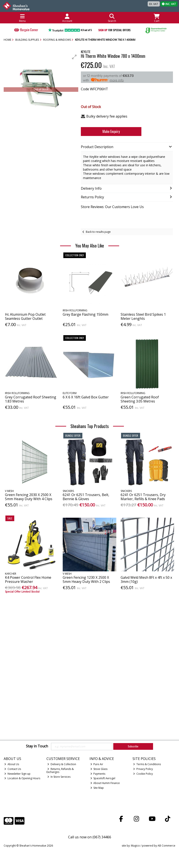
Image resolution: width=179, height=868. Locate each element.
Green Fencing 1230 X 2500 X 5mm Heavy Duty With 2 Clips (86, 579)
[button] (74, 57)
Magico (135, 846)
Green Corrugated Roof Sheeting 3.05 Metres (140, 399)
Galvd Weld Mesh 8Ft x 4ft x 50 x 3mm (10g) (146, 579)
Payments (98, 774)
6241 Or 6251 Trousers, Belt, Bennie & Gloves (86, 497)
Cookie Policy (143, 774)
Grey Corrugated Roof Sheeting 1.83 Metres (31, 399)
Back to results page (98, 232)
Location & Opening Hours (22, 778)
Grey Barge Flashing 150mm (86, 314)
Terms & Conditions (147, 764)
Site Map (97, 788)
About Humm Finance (105, 783)
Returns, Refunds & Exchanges (60, 770)
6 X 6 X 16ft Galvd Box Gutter (86, 397)
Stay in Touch (37, 746)
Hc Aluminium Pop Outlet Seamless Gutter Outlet (25, 316)
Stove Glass (99, 769)
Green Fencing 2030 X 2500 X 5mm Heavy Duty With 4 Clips (29, 497)
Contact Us (13, 769)
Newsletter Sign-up (17, 774)
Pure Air (97, 764)
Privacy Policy (143, 769)
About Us (12, 764)
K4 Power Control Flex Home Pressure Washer (28, 579)
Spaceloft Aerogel (103, 778)
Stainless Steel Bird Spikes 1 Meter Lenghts (143, 316)
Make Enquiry (108, 131)
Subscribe (133, 746)
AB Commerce (166, 846)
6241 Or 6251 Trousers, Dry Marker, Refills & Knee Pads (143, 497)
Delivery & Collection (62, 764)
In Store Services (59, 777)
